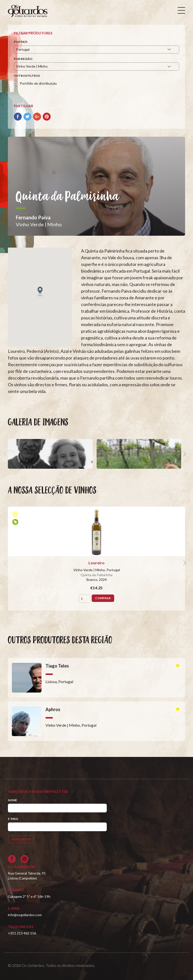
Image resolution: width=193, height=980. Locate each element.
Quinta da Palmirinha (96, 575)
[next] (184, 454)
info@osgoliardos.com (25, 915)
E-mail (13, 819)
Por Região (23, 59)
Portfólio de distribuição (38, 83)
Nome (12, 800)
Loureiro (96, 563)
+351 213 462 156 (22, 933)
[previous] (6, 454)
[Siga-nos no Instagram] (24, 859)
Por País (21, 42)
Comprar (103, 598)
